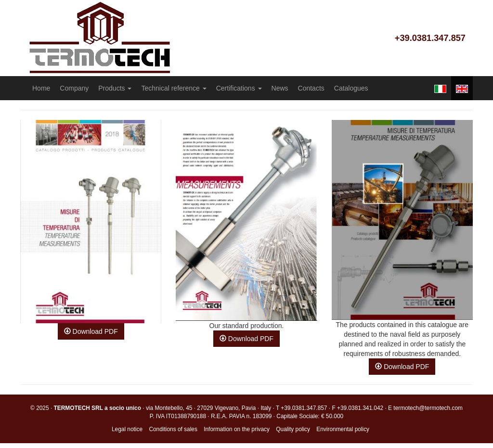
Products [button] (115, 88)
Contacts (311, 88)
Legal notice (127, 429)
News (280, 88)
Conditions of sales (173, 429)
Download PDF (91, 331)
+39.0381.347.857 (430, 38)
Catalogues (351, 88)
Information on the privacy (237, 429)
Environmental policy (343, 429)
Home (41, 88)
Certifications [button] (239, 88)
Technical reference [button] (174, 88)
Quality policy (293, 429)
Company (74, 88)
